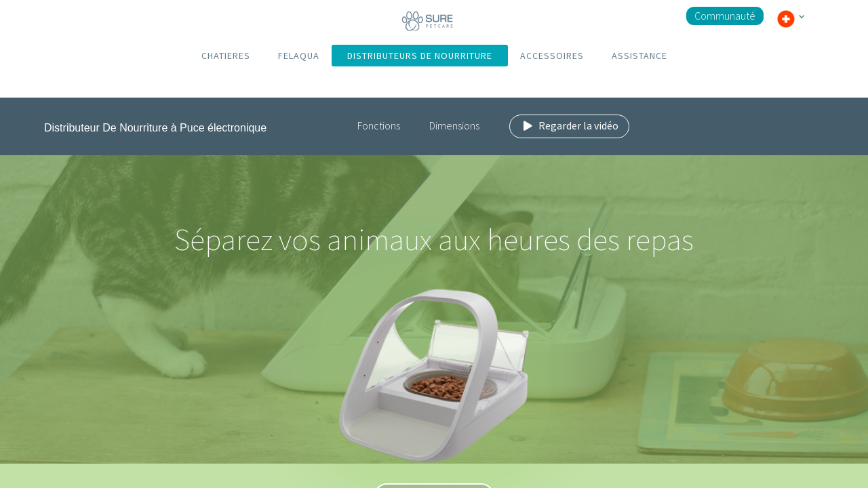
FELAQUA (299, 56)
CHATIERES (226, 56)
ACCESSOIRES (552, 56)
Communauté (725, 16)
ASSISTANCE (639, 56)
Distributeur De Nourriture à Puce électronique (155, 128)
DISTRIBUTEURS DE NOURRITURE (420, 56)
